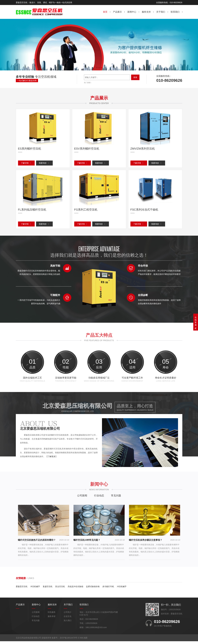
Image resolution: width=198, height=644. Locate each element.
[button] (97, 68)
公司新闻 (82, 498)
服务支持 (146, 12)
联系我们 (175, 12)
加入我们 (68, 623)
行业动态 (99, 498)
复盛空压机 (48, 589)
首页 (105, 12)
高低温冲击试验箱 (75, 589)
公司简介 (68, 615)
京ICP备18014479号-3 (69, 641)
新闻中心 (132, 12)
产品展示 (117, 12)
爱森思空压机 (22, 589)
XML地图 (83, 641)
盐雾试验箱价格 (93, 589)
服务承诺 (52, 619)
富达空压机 (60, 589)
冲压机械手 (35, 589)
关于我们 (161, 12)
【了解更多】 (51, 459)
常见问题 (116, 498)
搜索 (135, 77)
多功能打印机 (108, 589)
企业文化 (68, 619)
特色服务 (52, 615)
